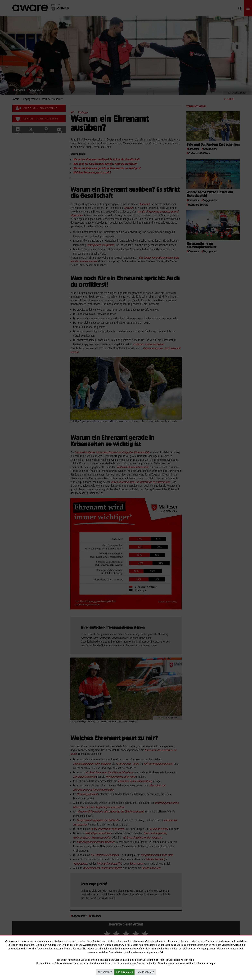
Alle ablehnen (106, 972)
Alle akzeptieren (125, 972)
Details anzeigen (146, 972)
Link (161, 952)
